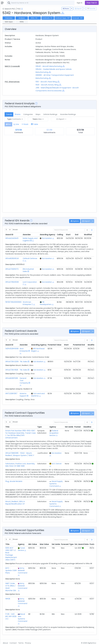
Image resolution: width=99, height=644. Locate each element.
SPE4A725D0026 (12, 282)
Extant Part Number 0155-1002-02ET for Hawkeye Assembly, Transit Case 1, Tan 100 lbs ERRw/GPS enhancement (21, 434)
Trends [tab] (9, 114)
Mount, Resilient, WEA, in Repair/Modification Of (15, 503)
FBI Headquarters (46, 303)
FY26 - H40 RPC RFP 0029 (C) (11, 616)
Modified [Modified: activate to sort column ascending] (88, 235)
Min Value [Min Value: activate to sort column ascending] (33, 544)
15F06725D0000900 (13, 302)
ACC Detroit (57, 464)
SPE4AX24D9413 (12, 238)
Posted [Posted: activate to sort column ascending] (77, 427)
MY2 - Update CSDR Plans (11, 570)
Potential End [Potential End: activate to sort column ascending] (79, 345)
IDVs (35, 18)
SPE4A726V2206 (12, 362)
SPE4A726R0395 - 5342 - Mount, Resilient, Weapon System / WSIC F (20, 454)
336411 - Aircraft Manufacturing (49, 66)
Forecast (78, 18)
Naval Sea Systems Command (23, 618)
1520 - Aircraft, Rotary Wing (47, 85)
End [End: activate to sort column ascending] (77, 235)
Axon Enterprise (24, 350)
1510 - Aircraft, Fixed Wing (46, 82)
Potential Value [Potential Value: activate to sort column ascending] (54, 345)
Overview (9, 18)
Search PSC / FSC (12, 9)
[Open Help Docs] (22, 9)
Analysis (22, 18)
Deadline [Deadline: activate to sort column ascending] (87, 427)
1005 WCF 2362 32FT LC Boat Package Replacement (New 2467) (11, 554)
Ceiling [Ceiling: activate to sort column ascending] (60, 235)
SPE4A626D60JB (12, 258)
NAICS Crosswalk (12, 66)
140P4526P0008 (12, 349)
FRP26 (8, 599)
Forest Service (21, 549)
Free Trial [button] (92, 3)
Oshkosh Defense (30, 258)
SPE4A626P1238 (12, 378)
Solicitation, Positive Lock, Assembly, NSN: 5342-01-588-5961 (20, 465)
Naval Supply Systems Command (56, 484)
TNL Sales (23, 362)
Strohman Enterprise (27, 303)
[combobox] (42, 3)
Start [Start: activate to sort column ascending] (68, 235)
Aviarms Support (23, 395)
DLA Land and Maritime (38, 395)
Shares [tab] (18, 114)
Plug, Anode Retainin (14, 481)
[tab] (8, 124)
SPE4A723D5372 (12, 269)
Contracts (48, 18)
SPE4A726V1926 (12, 370)
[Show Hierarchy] (63, 13)
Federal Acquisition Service (54, 433)
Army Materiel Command (23, 570)
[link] (92, 230)
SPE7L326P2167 (11, 393)
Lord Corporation (30, 282)
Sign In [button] (80, 3)
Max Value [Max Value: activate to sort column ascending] (44, 544)
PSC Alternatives (12, 82)
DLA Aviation (47, 238)
